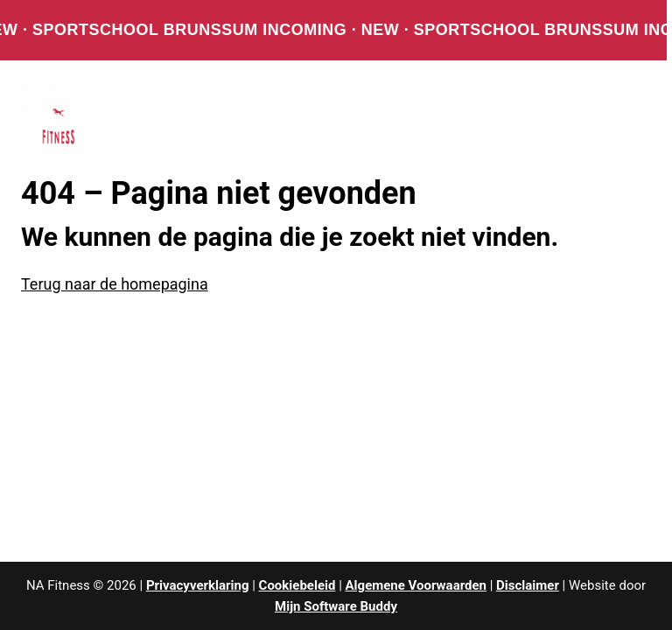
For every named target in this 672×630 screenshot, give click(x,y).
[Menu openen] (628, 115)
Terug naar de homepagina (115, 284)
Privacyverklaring (198, 585)
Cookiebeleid (297, 585)
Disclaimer (528, 585)
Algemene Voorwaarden (416, 585)
